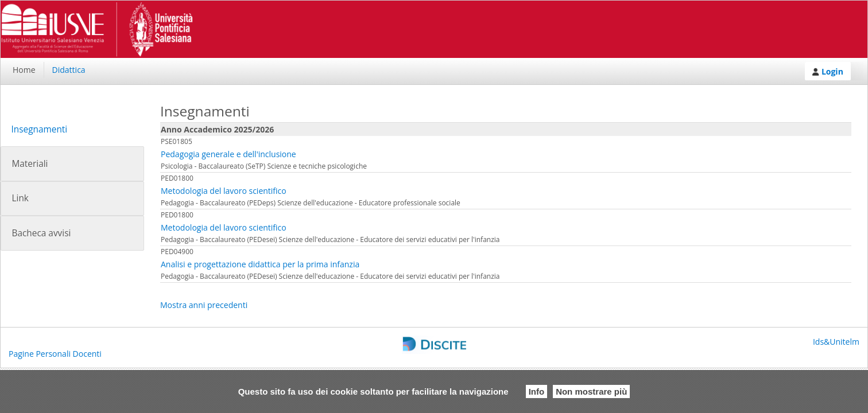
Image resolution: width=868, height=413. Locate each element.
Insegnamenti (39, 129)
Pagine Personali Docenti (55, 354)
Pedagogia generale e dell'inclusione (228, 154)
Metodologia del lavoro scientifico (224, 191)
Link (20, 198)
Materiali (30, 164)
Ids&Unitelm (836, 342)
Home (24, 70)
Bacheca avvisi (41, 233)
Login (828, 71)
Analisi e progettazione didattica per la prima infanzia (260, 264)
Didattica (69, 70)
